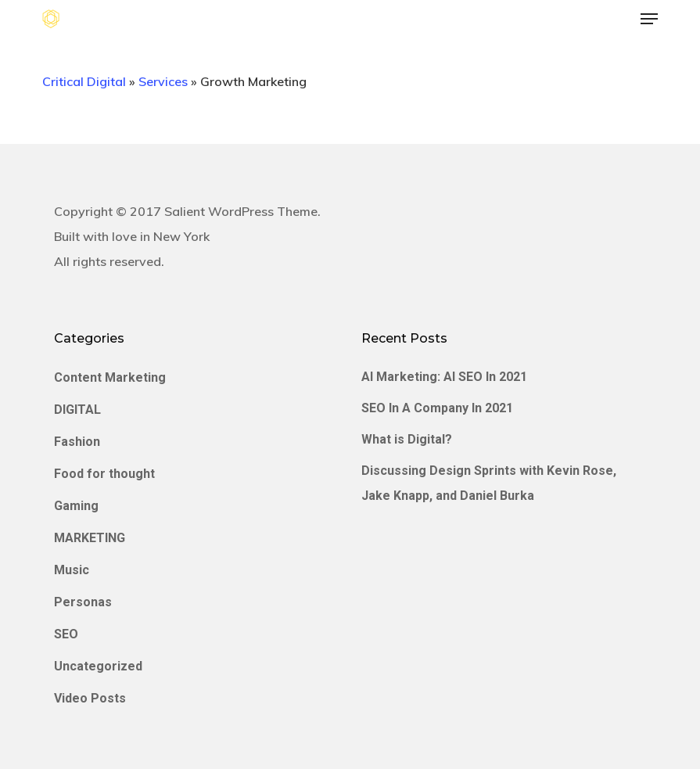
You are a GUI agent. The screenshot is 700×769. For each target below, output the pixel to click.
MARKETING (90, 538)
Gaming (76, 506)
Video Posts (90, 698)
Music (72, 570)
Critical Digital (84, 81)
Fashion (77, 442)
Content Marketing (110, 377)
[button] (649, 19)
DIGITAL (77, 410)
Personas (83, 602)
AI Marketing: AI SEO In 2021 (444, 377)
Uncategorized (98, 666)
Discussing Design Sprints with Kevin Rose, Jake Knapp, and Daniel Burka (489, 483)
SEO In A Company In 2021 (437, 408)
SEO (66, 634)
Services (163, 81)
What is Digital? (407, 439)
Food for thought (104, 474)
